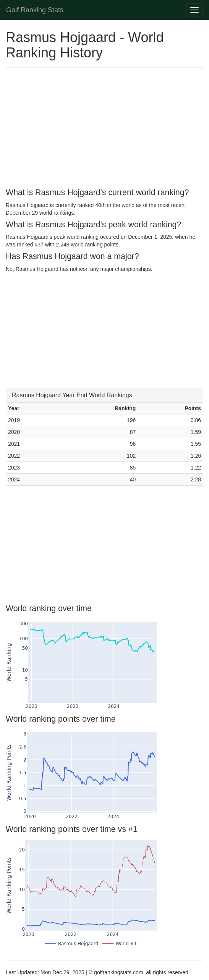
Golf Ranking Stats (35, 10)
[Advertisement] (104, 129)
